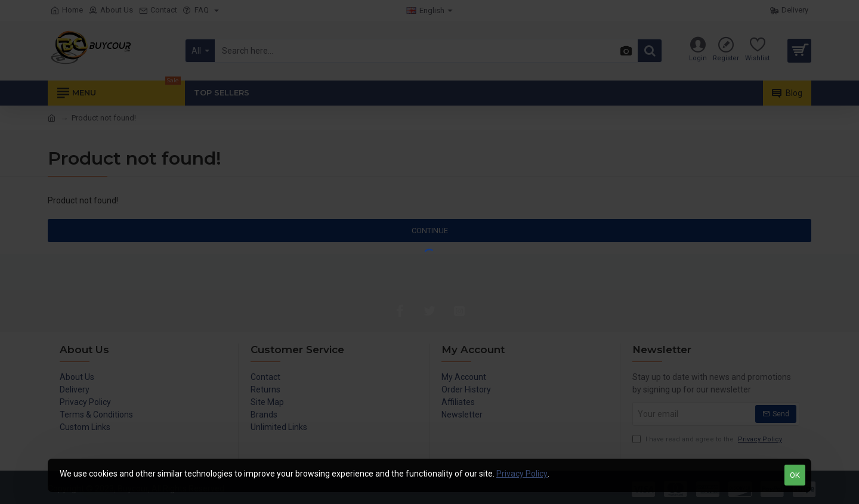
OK (795, 475)
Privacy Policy (522, 474)
